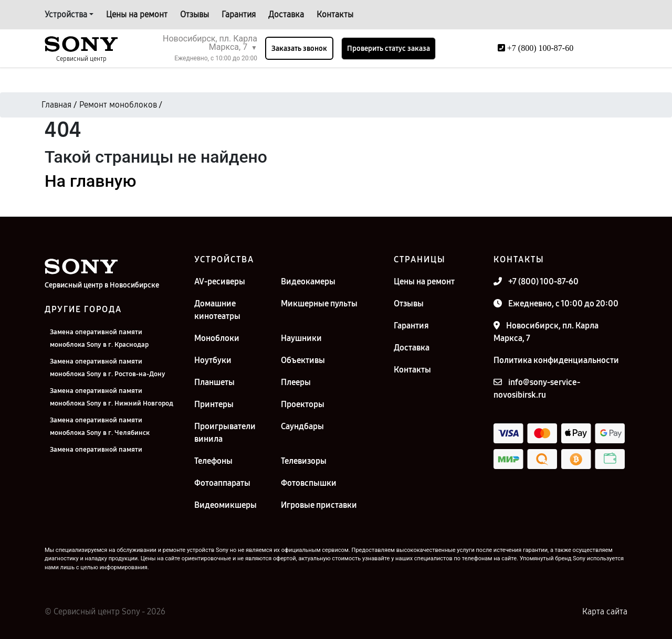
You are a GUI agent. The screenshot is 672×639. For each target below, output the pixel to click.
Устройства (66, 14)
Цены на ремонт (137, 14)
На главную (90, 181)
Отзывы (195, 14)
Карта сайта (605, 611)
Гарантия (239, 14)
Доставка (286, 14)
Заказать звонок (299, 49)
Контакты (335, 14)
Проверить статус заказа (388, 49)
